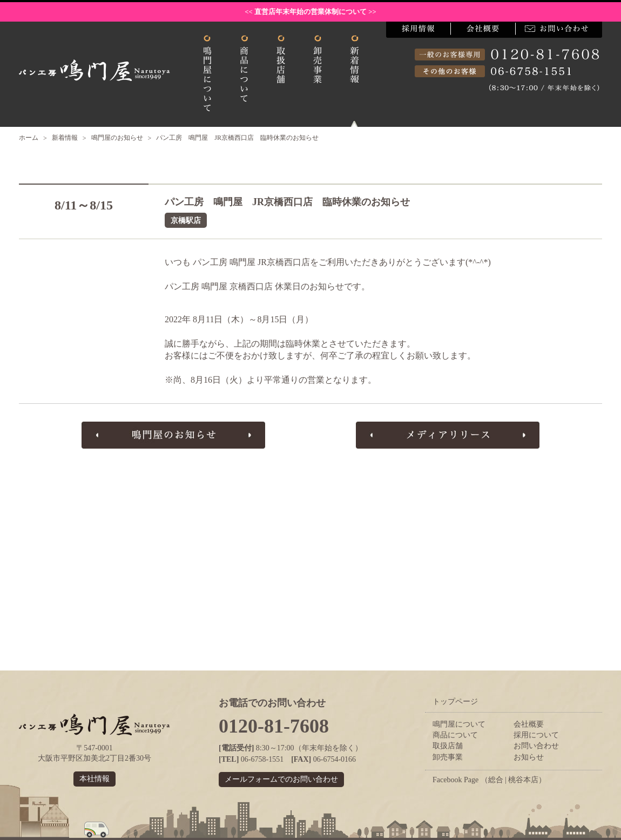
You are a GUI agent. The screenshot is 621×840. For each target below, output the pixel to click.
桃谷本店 (523, 780)
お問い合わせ (536, 746)
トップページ (455, 702)
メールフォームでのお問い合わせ (281, 779)
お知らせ (529, 757)
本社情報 (94, 779)
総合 (496, 780)
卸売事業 (448, 757)
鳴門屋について (459, 724)
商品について (455, 735)
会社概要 (529, 724)
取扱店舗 (448, 746)
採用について (536, 735)
